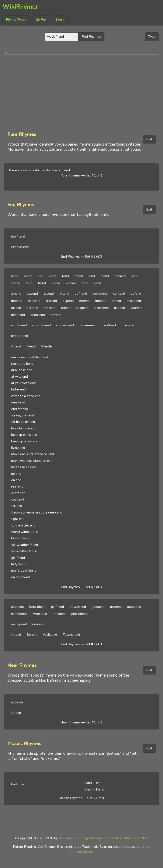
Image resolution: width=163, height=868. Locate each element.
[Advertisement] (81, 92)
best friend (37, 607)
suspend (82, 308)
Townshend (71, 635)
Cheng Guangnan (91, 838)
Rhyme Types (16, 20)
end (41, 276)
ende (53, 276)
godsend (98, 607)
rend (85, 283)
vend (97, 283)
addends (17, 607)
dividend (38, 624)
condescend (65, 325)
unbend (120, 308)
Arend (31, 346)
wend (56, 283)
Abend (16, 346)
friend (79, 276)
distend (51, 301)
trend (42, 283)
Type (152, 37)
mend (105, 276)
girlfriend (57, 607)
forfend (56, 315)
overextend (20, 336)
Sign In (60, 20)
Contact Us (113, 838)
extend (84, 301)
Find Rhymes (91, 37)
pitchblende (80, 614)
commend (100, 294)
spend (16, 283)
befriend (81, 294)
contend (119, 294)
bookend (59, 614)
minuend (128, 325)
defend (136, 294)
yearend (136, 308)
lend (92, 276)
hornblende (19, 614)
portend (32, 308)
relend (66, 308)
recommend (89, 325)
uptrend (116, 607)
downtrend (78, 607)
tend (29, 283)
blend (28, 276)
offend (16, 308)
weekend (40, 614)
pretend (50, 308)
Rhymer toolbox (137, 838)
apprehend (19, 325)
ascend (48, 294)
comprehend (41, 325)
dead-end (38, 315)
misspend (134, 301)
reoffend (109, 325)
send (135, 276)
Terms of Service (81, 852)
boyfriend (18, 237)
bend (15, 276)
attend (64, 294)
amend (16, 294)
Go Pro (41, 20)
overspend (19, 624)
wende (71, 283)
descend (34, 301)
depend (17, 301)
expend (68, 301)
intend (116, 301)
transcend (101, 308)
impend (101, 301)
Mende (46, 346)
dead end (18, 315)
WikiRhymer (20, 7)
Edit (149, 139)
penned (120, 276)
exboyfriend (20, 247)
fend (65, 276)
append (32, 294)
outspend (134, 607)
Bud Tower (67, 838)
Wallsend (50, 635)
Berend (32, 635)
